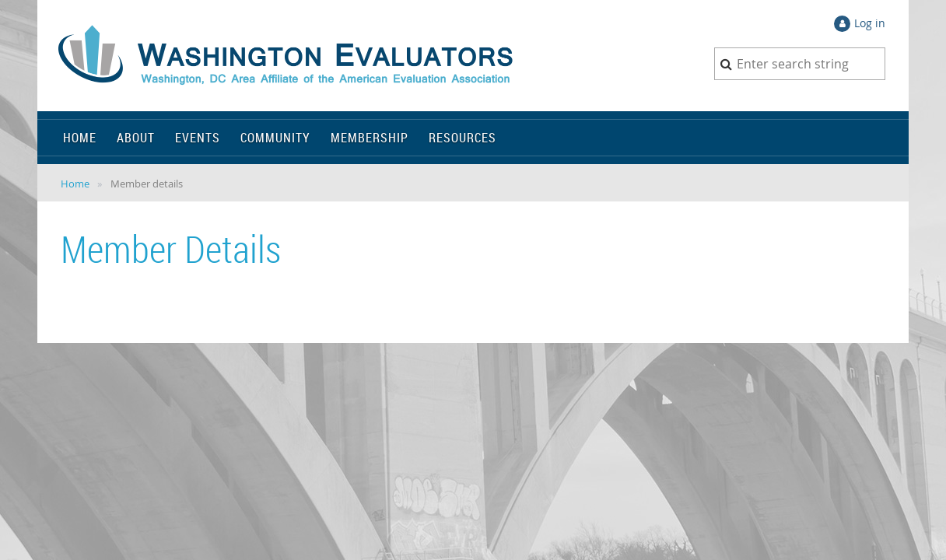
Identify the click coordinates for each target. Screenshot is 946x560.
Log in (870, 23)
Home (75, 184)
